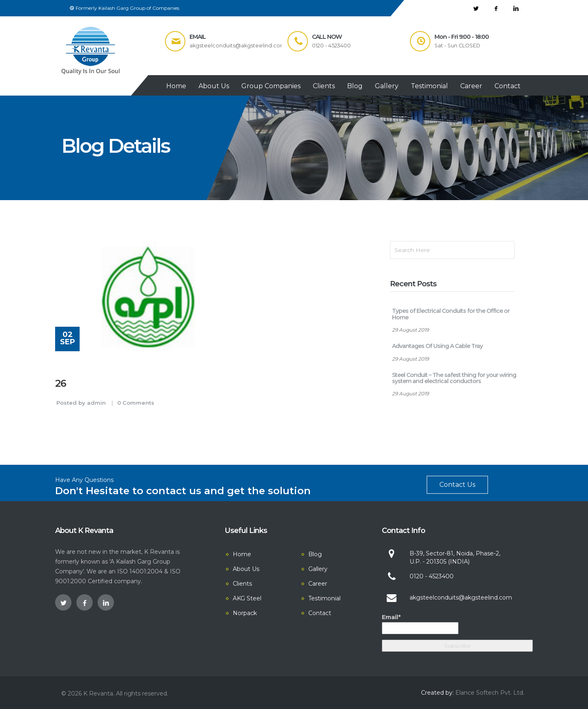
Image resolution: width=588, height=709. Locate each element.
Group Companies (271, 86)
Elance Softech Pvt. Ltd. (490, 693)
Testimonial (429, 86)
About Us (214, 86)
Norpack (245, 613)
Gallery (387, 86)
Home (176, 86)
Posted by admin (81, 403)
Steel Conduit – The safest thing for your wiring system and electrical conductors (454, 378)
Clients (324, 86)
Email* (420, 624)
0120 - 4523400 (432, 576)
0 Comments (136, 403)
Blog (355, 86)
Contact (508, 86)
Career (471, 86)
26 (61, 383)
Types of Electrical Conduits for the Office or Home (451, 314)
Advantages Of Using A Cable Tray (437, 346)
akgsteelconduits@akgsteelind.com (461, 598)
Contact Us (457, 485)
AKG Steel (247, 598)
